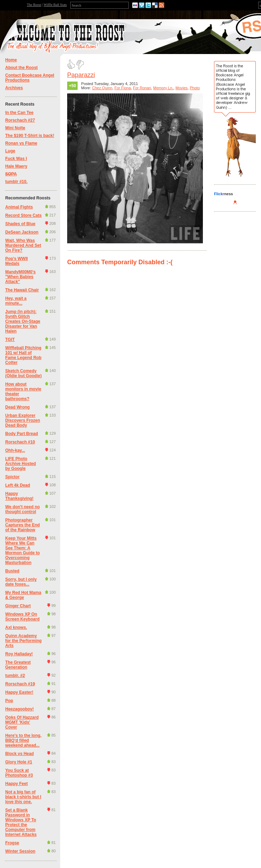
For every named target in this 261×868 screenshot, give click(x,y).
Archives (14, 88)
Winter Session (20, 851)
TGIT (10, 340)
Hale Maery (16, 166)
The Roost (34, 5)
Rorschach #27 (20, 120)
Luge (10, 151)
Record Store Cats (23, 215)
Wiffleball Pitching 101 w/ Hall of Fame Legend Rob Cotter (23, 355)
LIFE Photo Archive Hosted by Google (21, 464)
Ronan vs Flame (21, 143)
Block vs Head (19, 754)
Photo (195, 88)
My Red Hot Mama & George (23, 595)
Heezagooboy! (19, 709)
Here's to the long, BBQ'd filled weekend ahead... (23, 740)
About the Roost (21, 68)
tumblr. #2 (15, 676)
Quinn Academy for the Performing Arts (23, 641)
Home (11, 60)
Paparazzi (81, 75)
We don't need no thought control (22, 509)
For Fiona (123, 88)
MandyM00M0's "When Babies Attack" (21, 277)
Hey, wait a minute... (16, 301)
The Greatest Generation (18, 665)
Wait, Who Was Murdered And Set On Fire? (23, 245)
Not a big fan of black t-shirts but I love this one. (23, 797)
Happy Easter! (19, 692)
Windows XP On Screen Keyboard (22, 617)
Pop (9, 701)
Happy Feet (17, 784)
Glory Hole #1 (19, 762)
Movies (181, 88)
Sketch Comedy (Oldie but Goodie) (23, 373)
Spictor (12, 477)
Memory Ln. (163, 88)
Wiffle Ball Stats (55, 5)
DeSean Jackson (22, 232)
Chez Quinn (102, 88)
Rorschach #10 (20, 442)
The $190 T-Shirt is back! (30, 136)
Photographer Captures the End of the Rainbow (22, 525)
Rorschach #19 (20, 684)
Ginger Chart (18, 606)
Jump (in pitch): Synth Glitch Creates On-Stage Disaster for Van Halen (23, 321)
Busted (12, 571)
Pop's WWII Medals (17, 261)
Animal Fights (19, 207)
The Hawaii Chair (22, 290)
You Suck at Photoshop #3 (19, 773)
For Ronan (142, 88)
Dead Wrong (17, 407)
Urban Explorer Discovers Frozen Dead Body (23, 420)
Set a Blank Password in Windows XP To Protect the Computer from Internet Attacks (21, 822)
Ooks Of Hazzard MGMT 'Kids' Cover (22, 722)
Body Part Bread (22, 434)
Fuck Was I (16, 159)
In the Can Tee (19, 113)
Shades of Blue (20, 224)
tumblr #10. (16, 182)
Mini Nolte (15, 128)
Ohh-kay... (15, 450)
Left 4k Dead (18, 485)
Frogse (12, 843)
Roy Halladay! (19, 654)
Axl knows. (16, 627)
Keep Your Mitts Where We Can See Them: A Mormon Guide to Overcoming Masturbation (22, 550)
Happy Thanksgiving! (19, 496)
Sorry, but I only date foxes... (21, 582)
